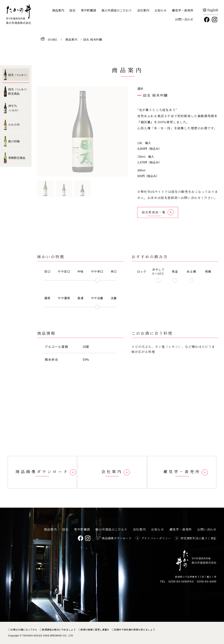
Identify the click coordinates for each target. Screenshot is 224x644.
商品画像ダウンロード (117, 538)
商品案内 (58, 10)
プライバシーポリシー (156, 538)
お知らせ (161, 10)
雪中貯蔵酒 (88, 10)
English (213, 10)
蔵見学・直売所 (183, 10)
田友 (73, 10)
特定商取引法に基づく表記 (198, 538)
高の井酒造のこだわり (117, 10)
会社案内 (143, 10)
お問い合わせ (184, 19)
